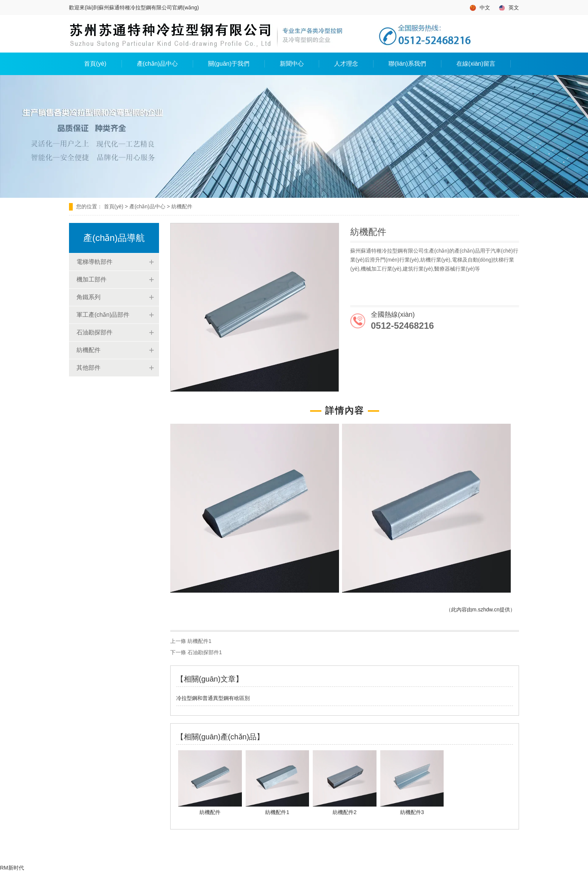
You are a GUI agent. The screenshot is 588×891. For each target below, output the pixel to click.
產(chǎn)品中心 (157, 64)
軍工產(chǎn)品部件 (103, 315)
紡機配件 (88, 350)
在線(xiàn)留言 (476, 64)
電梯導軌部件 (94, 262)
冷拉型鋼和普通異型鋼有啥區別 (213, 698)
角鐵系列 (88, 297)
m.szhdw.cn (486, 610)
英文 (509, 8)
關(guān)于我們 (229, 64)
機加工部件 (91, 279)
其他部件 (88, 368)
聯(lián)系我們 (407, 64)
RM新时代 (12, 868)
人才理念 (346, 64)
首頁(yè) (95, 64)
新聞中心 (292, 64)
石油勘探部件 (94, 332)
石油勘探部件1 (205, 652)
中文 (480, 8)
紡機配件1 (199, 641)
